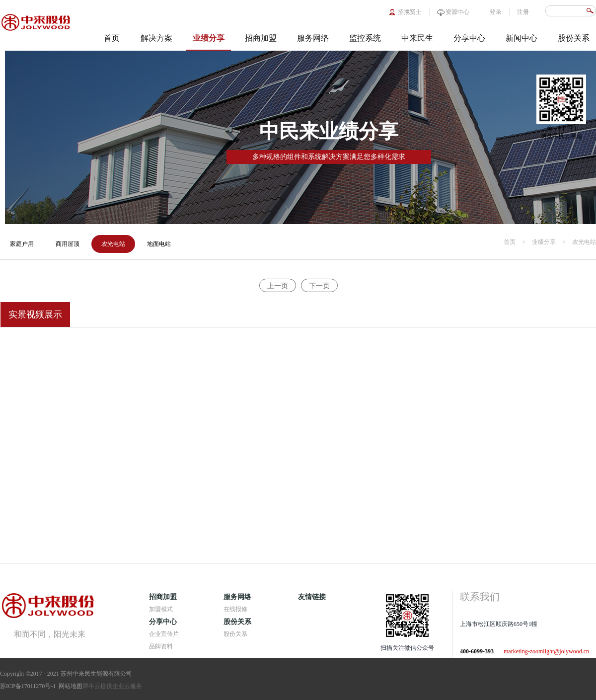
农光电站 (584, 242)
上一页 (278, 286)
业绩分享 (544, 242)
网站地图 (69, 686)
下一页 (319, 286)
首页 (112, 38)
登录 (496, 12)
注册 (523, 12)
